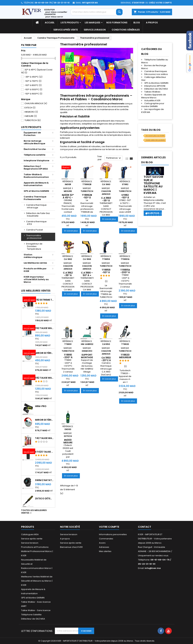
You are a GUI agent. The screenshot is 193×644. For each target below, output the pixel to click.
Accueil (50, 23)
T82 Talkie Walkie (44, 378)
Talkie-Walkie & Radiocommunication (36, 176)
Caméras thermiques (156, 71)
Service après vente (66, 30)
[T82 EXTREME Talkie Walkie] (28, 300)
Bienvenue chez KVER (71, 547)
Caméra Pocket (34, 230)
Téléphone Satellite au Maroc (155, 61)
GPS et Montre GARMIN (36, 191)
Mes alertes (105, 551)
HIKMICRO (31, 112)
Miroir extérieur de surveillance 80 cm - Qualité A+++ (44, 420)
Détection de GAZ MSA (156, 89)
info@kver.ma (90, 3)
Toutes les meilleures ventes (34, 512)
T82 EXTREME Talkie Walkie (44, 300)
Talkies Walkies (152, 92)
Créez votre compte (160, 3)
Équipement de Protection (32, 134)
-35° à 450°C (33, 77)
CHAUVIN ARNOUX (36, 103)
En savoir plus (72, 231)
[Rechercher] (97, 12)
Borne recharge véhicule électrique (34, 142)
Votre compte (109, 527)
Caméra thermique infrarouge (36, 206)
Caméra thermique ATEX (36, 223)
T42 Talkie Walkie (44, 438)
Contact (145, 527)
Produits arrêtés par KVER (35, 270)
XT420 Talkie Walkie (44, 452)
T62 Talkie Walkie (44, 328)
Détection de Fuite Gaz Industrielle (38, 215)
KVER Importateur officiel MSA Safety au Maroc (36, 279)
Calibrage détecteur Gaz (154, 79)
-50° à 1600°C (33, 94)
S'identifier (138, 3)
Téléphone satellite (34, 155)
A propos (152, 23)
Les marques (93, 23)
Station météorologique (33, 256)
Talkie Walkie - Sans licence (36, 610)
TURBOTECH (33, 120)
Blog (137, 23)
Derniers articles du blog (153, 160)
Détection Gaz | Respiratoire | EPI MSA (36, 167)
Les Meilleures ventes (35, 263)
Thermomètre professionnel (34, 237)
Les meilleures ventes (36, 291)
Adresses (104, 547)
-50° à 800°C (33, 85)
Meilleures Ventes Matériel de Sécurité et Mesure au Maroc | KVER (37, 581)
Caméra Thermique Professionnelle (35, 198)
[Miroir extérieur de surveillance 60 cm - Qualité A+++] (28, 353)
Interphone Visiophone (36, 161)
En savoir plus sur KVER (155, 136)
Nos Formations (117, 23)
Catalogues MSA (30, 534)
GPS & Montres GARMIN (156, 83)
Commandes (106, 539)
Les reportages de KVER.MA (153, 111)
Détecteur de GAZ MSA (33, 619)
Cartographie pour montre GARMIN (153, 105)
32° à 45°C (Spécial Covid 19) (37, 71)
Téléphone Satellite (31, 615)
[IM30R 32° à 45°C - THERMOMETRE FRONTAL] (68, 168)
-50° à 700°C (33, 81)
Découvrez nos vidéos (156, 74)
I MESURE (31, 116)
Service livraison (95, 30)
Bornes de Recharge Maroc (154, 67)
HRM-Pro (41, 406)
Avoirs (102, 543)
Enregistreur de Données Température (34, 246)
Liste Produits (70, 23)
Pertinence (114, 158)
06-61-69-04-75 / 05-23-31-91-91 (52, 3)
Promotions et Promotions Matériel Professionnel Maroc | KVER (37, 551)
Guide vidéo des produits (155, 140)
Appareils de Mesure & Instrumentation (36, 184)
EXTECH (30, 108)
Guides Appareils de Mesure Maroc (154, 96)
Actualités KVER (152, 100)
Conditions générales (126, 30)
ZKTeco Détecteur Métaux (44, 498)
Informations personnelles (113, 534)
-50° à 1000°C (33, 89)
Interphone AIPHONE (155, 86)
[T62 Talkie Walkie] (28, 328)
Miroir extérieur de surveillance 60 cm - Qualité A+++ (44, 353)
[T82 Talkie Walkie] (28, 378)
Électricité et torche (35, 149)
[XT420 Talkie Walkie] (28, 452)
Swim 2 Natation (44, 480)
